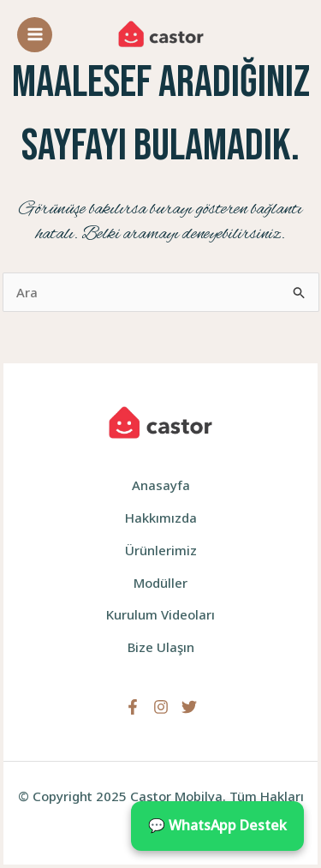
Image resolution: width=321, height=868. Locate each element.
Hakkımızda (161, 518)
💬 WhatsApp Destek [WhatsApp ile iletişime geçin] (217, 825)
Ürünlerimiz (161, 550)
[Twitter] (189, 707)
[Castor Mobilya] (161, 34)
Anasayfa (161, 485)
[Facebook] (133, 707)
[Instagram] (161, 707)
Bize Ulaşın (161, 647)
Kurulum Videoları (160, 614)
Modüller (160, 583)
